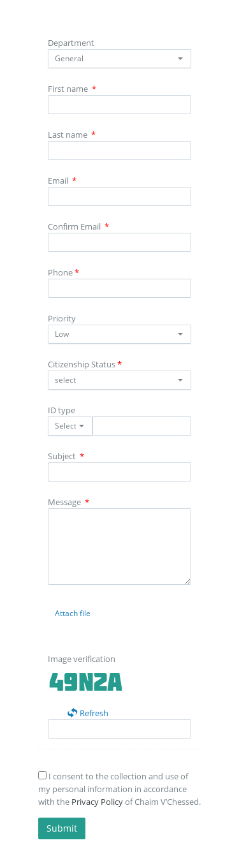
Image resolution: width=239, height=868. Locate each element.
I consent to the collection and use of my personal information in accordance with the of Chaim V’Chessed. (119, 789)
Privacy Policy (97, 802)
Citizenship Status (85, 364)
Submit (62, 828)
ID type (62, 410)
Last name (72, 135)
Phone (63, 272)
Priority (62, 318)
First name (72, 89)
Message (69, 502)
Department (71, 43)
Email (62, 180)
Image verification (82, 659)
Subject (66, 456)
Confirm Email (78, 226)
